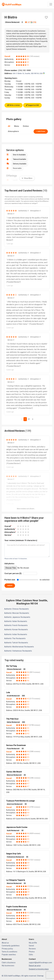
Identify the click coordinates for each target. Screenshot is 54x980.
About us (5, 943)
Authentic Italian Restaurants (16, 621)
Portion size (10, 580)
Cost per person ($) (13, 573)
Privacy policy (7, 949)
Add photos (9, 564)
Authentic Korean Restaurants (16, 630)
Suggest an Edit (32, 105)
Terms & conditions (9, 952)
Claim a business (9, 963)
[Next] (33, 419)
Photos (32, 952)
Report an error (35, 966)
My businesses (8, 966)
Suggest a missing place (39, 969)
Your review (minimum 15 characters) (21, 540)
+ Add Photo (41, 131)
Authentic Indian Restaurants (16, 634)
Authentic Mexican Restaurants (17, 613)
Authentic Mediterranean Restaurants (19, 647)
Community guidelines (11, 946)
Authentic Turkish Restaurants (16, 643)
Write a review (14, 105)
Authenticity (10, 529)
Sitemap (40, 976)
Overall (8, 526)
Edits (31, 955)
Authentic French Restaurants (16, 625)
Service (8, 535)
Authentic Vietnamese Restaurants (18, 651)
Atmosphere (13, 131)
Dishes (26, 126)
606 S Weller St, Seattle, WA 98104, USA (29, 73)
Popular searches (9, 955)
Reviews (32, 949)
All (9, 126)
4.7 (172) (31, 22)
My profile (33, 943)
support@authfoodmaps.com (40, 963)
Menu (17, 126)
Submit (10, 585)
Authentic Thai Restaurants (15, 638)
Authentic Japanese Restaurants (17, 617)
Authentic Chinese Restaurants (17, 609)
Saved (31, 946)
